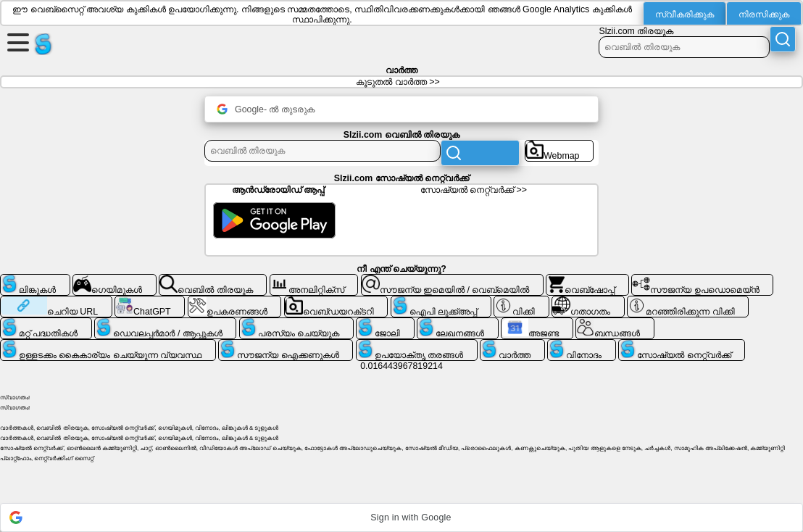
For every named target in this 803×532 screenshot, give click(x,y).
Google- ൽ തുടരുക (266, 109)
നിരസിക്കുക (764, 14)
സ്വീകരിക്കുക (685, 14)
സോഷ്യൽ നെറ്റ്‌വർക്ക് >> (474, 190)
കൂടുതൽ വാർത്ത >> (398, 82)
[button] (401, 518)
